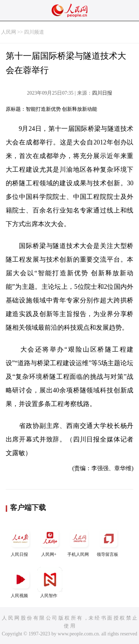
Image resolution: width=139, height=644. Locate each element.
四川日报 (102, 93)
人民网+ (50, 541)
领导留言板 (109, 541)
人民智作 (50, 583)
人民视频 (20, 583)
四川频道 (34, 32)
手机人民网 (79, 541)
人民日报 (20, 541)
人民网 (9, 32)
